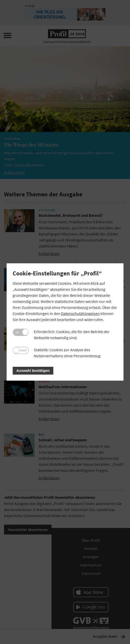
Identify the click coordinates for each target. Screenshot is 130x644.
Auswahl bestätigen (33, 371)
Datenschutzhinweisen (80, 313)
